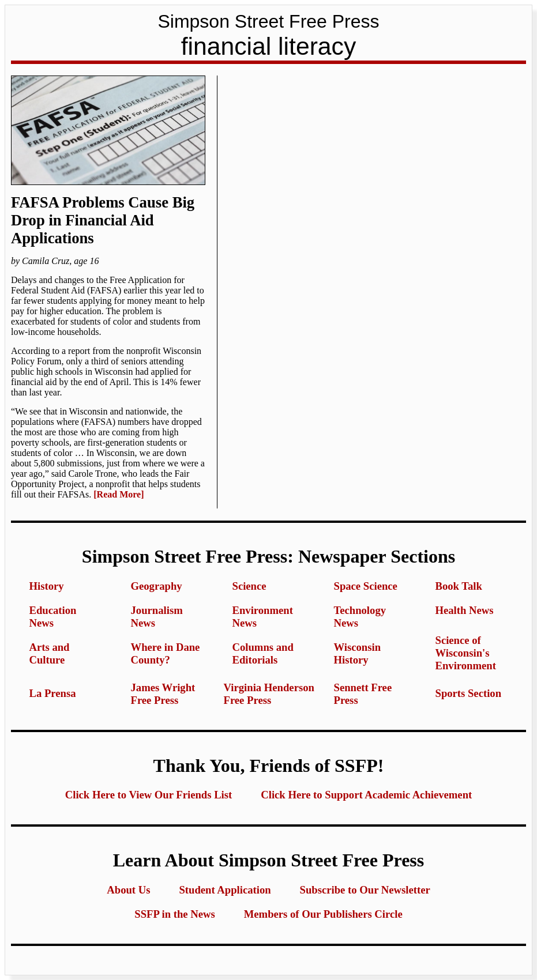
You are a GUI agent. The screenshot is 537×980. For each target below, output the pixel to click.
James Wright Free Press (163, 694)
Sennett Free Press (363, 694)
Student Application (225, 890)
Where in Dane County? (166, 653)
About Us (128, 890)
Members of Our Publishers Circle (323, 914)
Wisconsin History (358, 653)
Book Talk (459, 586)
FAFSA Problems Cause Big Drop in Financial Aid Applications (103, 220)
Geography (157, 586)
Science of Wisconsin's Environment (466, 653)
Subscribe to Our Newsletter (365, 890)
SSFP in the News (174, 914)
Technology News (360, 617)
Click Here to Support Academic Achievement (366, 795)
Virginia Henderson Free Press (269, 694)
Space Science (366, 586)
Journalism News (157, 617)
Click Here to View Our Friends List (149, 795)
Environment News (263, 617)
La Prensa (53, 693)
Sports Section (469, 693)
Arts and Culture (50, 653)
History (47, 586)
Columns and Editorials (263, 653)
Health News (465, 610)
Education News (53, 617)
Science (249, 586)
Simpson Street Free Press (268, 21)
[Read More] (119, 494)
